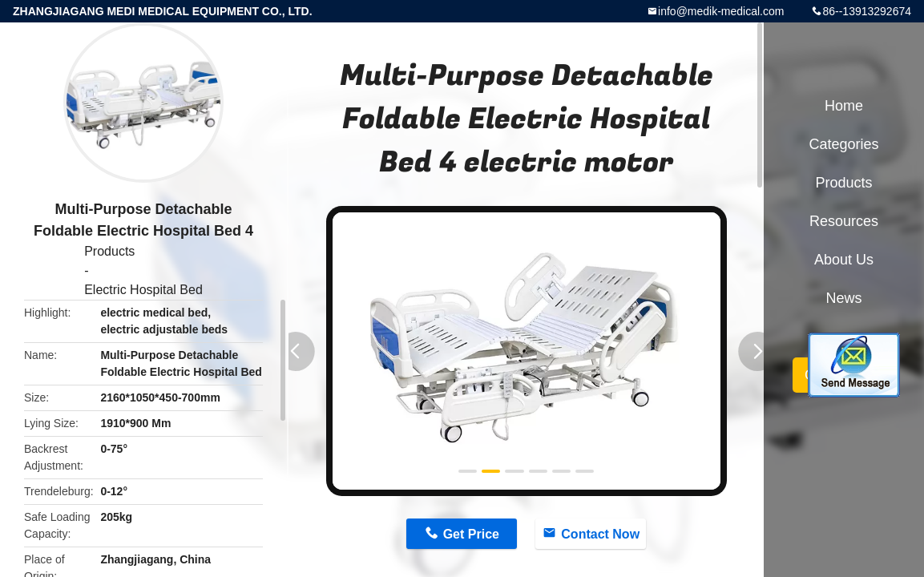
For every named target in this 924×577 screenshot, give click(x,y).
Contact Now (600, 534)
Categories (843, 144)
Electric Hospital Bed (143, 290)
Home (844, 106)
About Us (844, 260)
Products (109, 251)
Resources (844, 221)
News (843, 298)
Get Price (471, 534)
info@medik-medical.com (721, 11)
